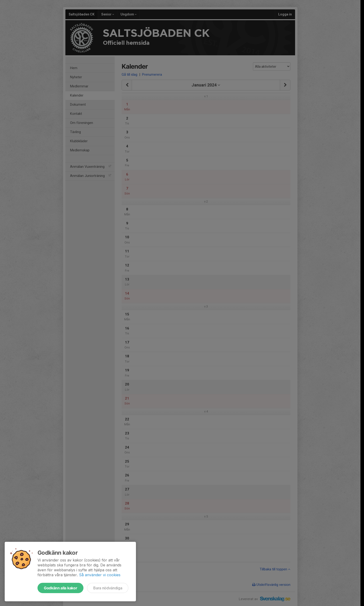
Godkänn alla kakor (60, 588)
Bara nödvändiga (108, 588)
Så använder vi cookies (100, 575)
